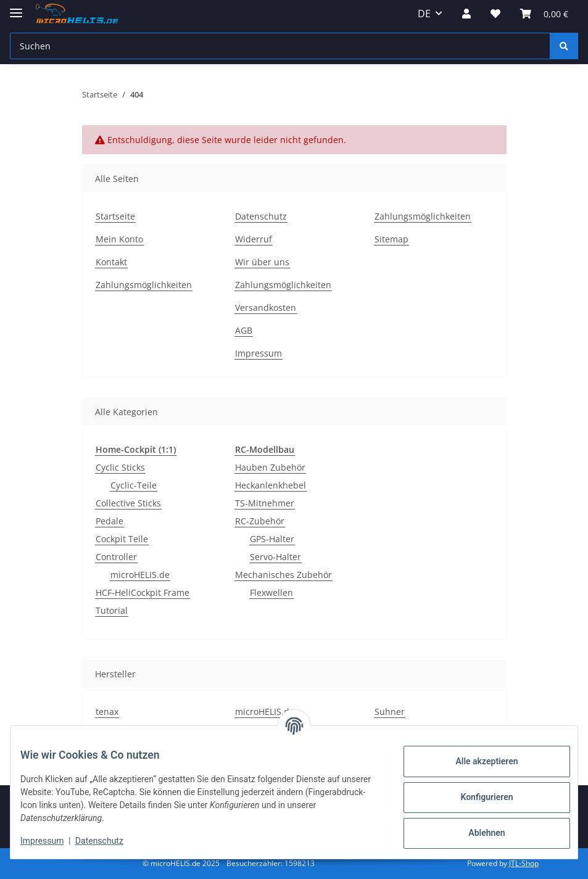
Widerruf (254, 239)
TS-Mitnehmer (265, 503)
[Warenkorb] (544, 14)
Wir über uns (262, 262)
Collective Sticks (128, 503)
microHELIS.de (140, 575)
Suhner (390, 712)
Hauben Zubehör (270, 467)
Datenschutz (109, 841)
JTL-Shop (524, 863)
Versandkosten (266, 307)
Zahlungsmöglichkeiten (144, 285)
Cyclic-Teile (134, 485)
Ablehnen (477, 833)
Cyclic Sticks (120, 467)
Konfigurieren (477, 797)
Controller (116, 557)
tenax (107, 712)
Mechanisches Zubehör (284, 575)
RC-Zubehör (260, 521)
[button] (466, 14)
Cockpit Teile (122, 539)
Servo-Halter (275, 557)
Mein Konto (119, 239)
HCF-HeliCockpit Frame (143, 592)
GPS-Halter (272, 539)
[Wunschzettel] (495, 14)
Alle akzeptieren (477, 761)
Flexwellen (271, 592)
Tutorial (112, 610)
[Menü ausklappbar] (16, 8)
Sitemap (391, 239)
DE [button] (424, 14)
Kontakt (111, 262)
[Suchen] (280, 46)
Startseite (115, 216)
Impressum (52, 841)
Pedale (110, 521)
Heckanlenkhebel (271, 485)
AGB (244, 330)
